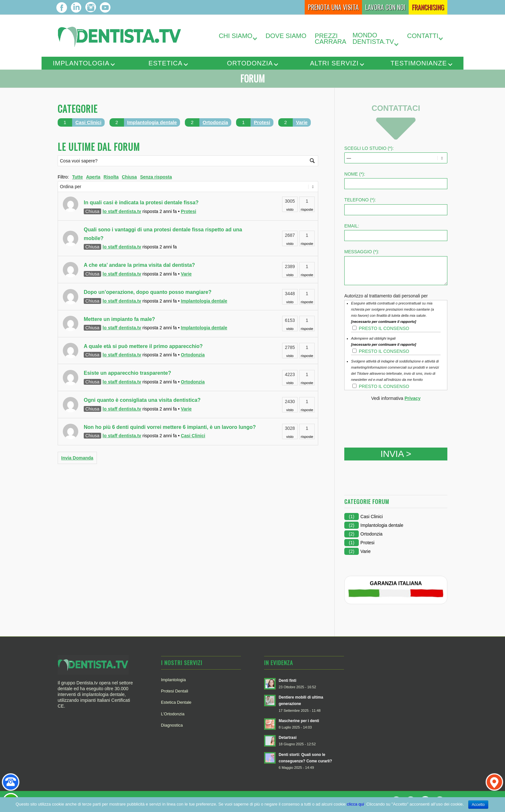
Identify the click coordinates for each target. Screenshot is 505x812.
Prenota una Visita (333, 7)
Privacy (413, 398)
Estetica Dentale (176, 702)
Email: (352, 226)
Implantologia (81, 63)
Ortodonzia (250, 63)
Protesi (262, 122)
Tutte (77, 177)
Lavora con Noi (385, 7)
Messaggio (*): (362, 252)
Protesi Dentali (175, 691)
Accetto (478, 805)
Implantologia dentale (152, 122)
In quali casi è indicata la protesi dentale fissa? (141, 203)
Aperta (93, 177)
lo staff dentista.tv (122, 211)
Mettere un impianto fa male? (119, 319)
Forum (252, 78)
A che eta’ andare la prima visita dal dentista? (139, 265)
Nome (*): (355, 174)
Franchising (428, 7)
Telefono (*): (360, 200)
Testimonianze (419, 63)
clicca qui (355, 804)
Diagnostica (172, 725)
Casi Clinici (88, 122)
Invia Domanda (77, 458)
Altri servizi (334, 63)
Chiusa (129, 177)
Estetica (166, 63)
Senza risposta (156, 177)
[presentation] (393, 419)
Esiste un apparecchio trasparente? (127, 373)
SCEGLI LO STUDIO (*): (369, 148)
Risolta (111, 177)
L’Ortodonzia (173, 714)
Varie (302, 122)
